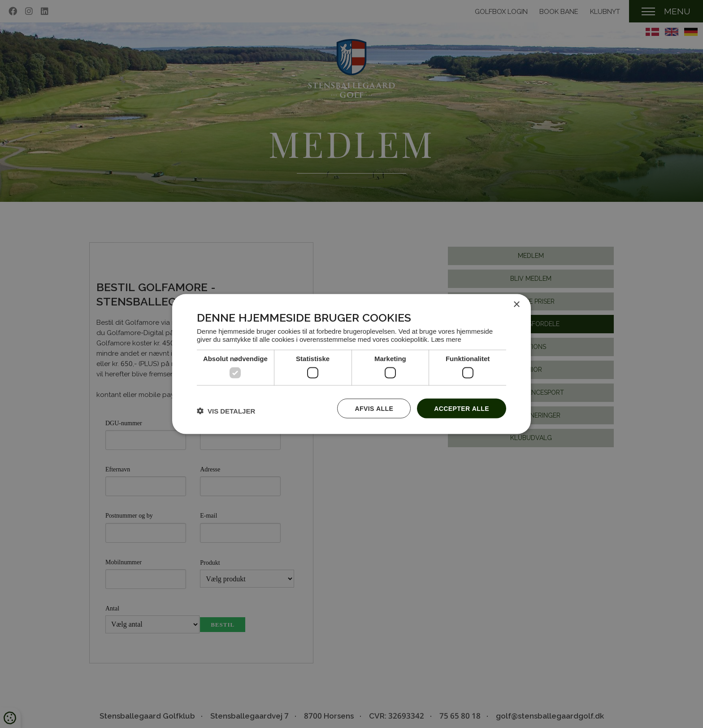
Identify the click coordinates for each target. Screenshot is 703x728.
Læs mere (446, 339)
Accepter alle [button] (462, 408)
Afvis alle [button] (374, 408)
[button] (226, 410)
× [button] (516, 304)
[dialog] (351, 364)
